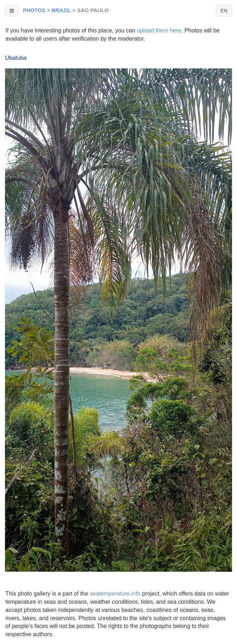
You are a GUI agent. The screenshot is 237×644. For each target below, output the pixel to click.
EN (224, 11)
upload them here (159, 30)
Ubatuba (16, 58)
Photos (34, 10)
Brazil (61, 10)
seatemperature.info (115, 594)
